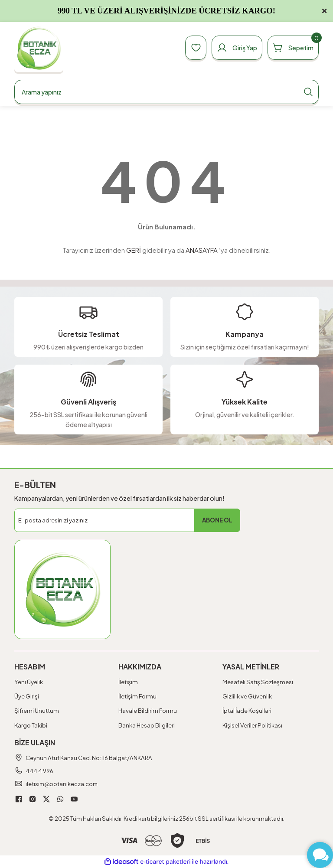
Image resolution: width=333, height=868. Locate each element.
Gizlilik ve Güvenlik (247, 696)
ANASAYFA (202, 250)
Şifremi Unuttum (37, 710)
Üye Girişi (27, 696)
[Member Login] (236, 48)
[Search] (166, 92)
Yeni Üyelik (29, 682)
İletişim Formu (137, 696)
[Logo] (39, 48)
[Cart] (293, 48)
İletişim (128, 682)
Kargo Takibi (31, 725)
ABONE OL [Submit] (217, 520)
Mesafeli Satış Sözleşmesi (258, 682)
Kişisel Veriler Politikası (252, 725)
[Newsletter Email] (127, 520)
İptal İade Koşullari (247, 710)
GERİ (134, 250)
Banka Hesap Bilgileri (147, 725)
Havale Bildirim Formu (148, 710)
